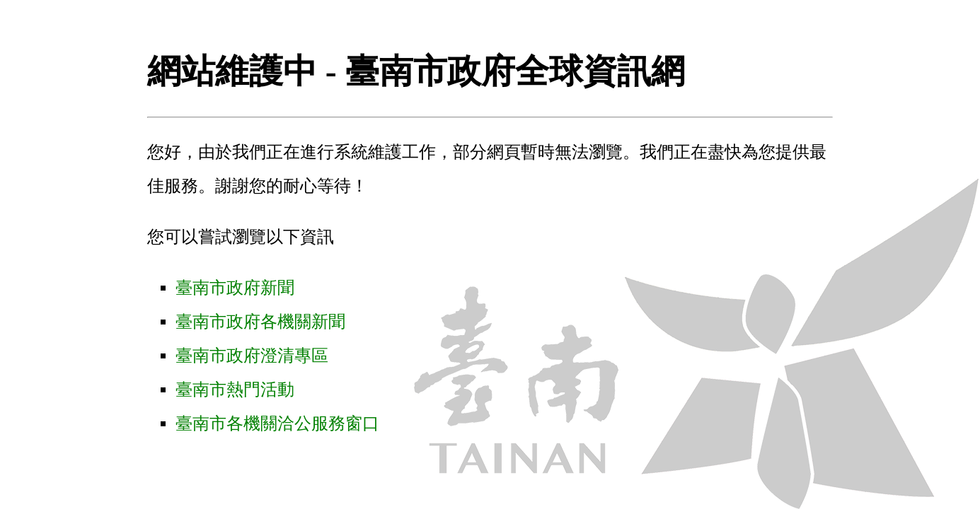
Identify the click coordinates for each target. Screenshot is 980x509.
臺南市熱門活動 (235, 390)
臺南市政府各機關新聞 (260, 322)
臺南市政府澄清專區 (252, 356)
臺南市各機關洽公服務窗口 (277, 423)
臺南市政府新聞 (235, 288)
